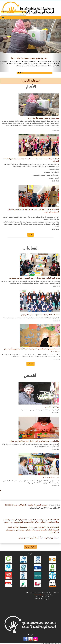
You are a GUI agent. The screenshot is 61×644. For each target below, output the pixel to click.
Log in (23, 11)
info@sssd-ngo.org (38, 595)
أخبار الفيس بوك (30, 547)
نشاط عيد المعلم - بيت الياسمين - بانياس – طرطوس (41, 314)
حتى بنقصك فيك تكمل (51, 478)
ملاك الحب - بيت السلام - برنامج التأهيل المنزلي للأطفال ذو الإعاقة (34, 441)
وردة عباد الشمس (52, 407)
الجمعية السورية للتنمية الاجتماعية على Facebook (27, 505)
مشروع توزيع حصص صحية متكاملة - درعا (29, 58)
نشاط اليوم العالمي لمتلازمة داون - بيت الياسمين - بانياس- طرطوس (35, 278)
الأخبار (31, 235)
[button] (5, 46)
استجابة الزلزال (31, 81)
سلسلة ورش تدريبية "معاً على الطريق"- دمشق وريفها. (38, 538)
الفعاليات (30, 364)
